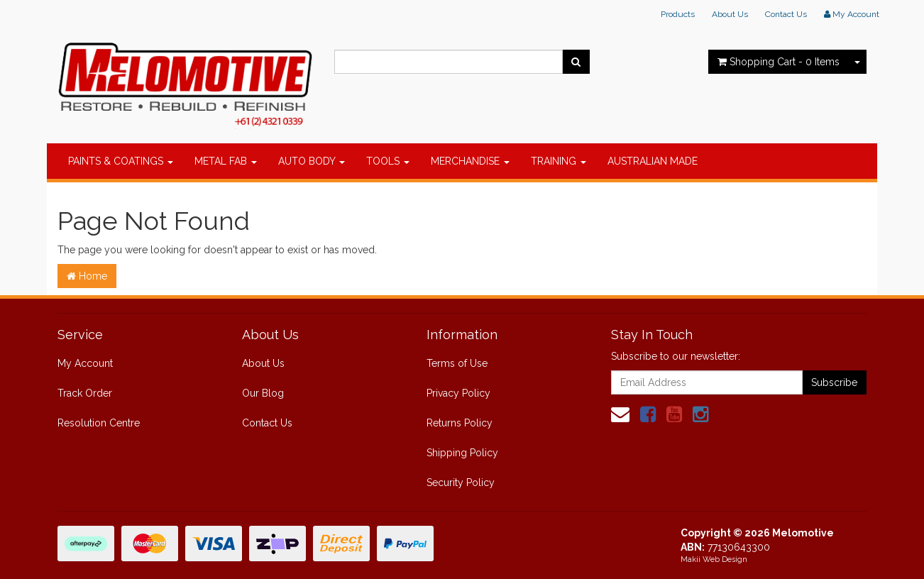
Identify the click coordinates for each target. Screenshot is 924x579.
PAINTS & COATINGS (121, 161)
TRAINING (559, 161)
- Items (779, 62)
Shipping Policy (462, 453)
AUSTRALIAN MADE (653, 161)
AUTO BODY (312, 161)
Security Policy (461, 482)
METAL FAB (226, 161)
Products (678, 14)
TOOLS (388, 161)
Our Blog (263, 393)
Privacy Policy (458, 393)
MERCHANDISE (470, 161)
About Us (730, 14)
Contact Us (786, 14)
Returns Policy (460, 423)
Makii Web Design (714, 559)
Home (87, 276)
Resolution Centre (99, 423)
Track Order (85, 393)
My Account (85, 363)
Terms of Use (457, 363)
